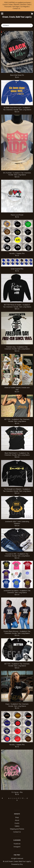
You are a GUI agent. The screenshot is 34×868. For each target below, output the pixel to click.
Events (17, 823)
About (17, 820)
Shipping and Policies (17, 829)
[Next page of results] (17, 800)
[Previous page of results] (2, 798)
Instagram (17, 847)
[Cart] (32, 14)
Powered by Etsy (17, 864)
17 (27, 798)
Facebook (17, 844)
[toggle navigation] (2, 14)
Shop (17, 817)
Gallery (17, 826)
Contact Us (17, 832)
